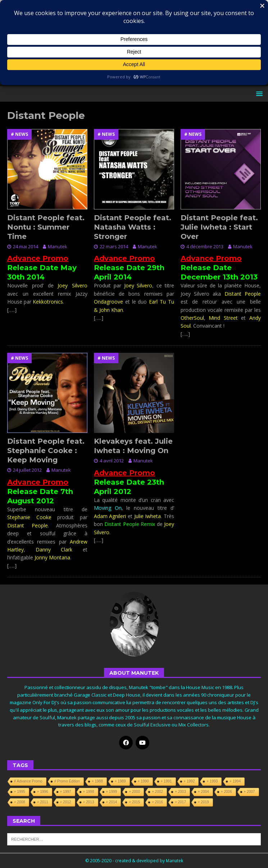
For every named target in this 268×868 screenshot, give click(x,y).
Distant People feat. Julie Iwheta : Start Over (219, 227)
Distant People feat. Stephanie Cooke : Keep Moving (46, 451)
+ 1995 (20, 792)
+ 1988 (97, 781)
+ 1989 (120, 781)
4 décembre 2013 (205, 246)
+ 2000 (134, 792)
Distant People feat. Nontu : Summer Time (46, 227)
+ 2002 (157, 792)
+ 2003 (180, 792)
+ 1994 (235, 781)
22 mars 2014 (114, 246)
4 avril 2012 (112, 461)
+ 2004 (203, 792)
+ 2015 (134, 802)
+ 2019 (203, 802)
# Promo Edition (67, 781)
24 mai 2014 (26, 246)
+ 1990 (143, 781)
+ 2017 (180, 802)
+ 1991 (166, 781)
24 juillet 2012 (27, 470)
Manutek (58, 246)
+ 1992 (189, 781)
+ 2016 (157, 802)
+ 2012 (66, 802)
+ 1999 (112, 792)
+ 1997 (66, 792)
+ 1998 (89, 792)
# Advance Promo (28, 781)
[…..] (12, 310)
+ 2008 (20, 802)
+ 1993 (212, 781)
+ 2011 (43, 802)
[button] (258, 94)
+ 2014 (112, 802)
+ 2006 (226, 792)
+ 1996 (43, 792)
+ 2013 (89, 802)
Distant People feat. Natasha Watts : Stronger (133, 227)
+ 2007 (249, 792)
